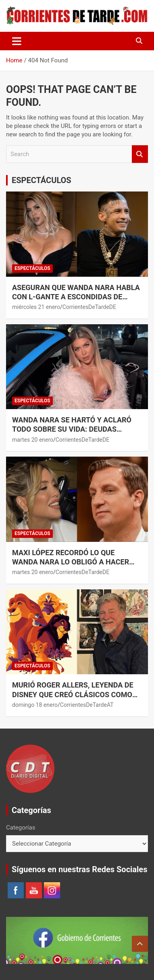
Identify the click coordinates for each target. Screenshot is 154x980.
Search (140, 154)
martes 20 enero (33, 440)
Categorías (21, 828)
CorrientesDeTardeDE (89, 307)
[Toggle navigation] (17, 41)
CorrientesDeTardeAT (87, 705)
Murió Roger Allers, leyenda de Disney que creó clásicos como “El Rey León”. (73, 694)
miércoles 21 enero (36, 307)
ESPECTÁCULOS (42, 180)
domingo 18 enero (35, 705)
